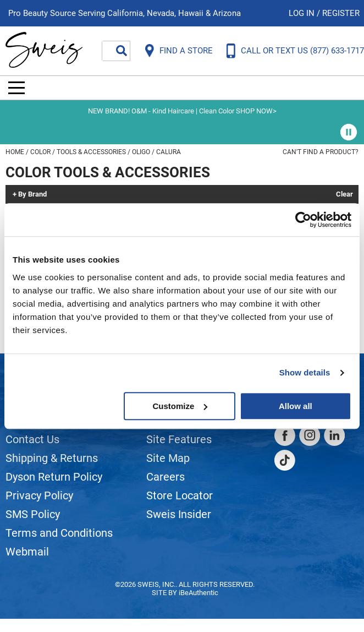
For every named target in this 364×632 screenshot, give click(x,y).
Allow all (296, 406)
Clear (344, 194)
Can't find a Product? (321, 152)
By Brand (32, 194)
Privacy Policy (39, 495)
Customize (180, 406)
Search (122, 51)
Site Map (168, 458)
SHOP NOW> (256, 111)
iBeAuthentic (198, 593)
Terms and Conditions (59, 533)
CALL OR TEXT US (302, 51)
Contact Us (32, 439)
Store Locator (180, 495)
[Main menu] (16, 88)
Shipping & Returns (52, 458)
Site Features (179, 439)
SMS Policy (33, 514)
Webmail (27, 552)
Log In (303, 13)
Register (341, 13)
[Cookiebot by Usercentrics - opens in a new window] (303, 220)
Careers (166, 477)
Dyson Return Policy (54, 477)
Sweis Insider (179, 514)
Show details (305, 372)
